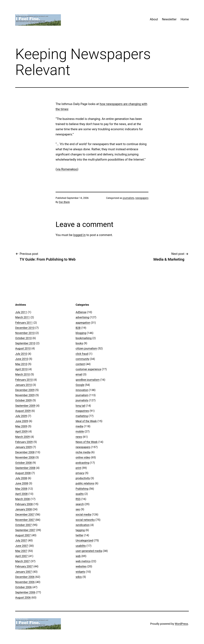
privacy (80, 473)
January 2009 (24, 447)
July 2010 (21, 354)
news (79, 437)
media (79, 426)
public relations (85, 483)
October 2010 (23, 338)
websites (81, 566)
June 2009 (22, 421)
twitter (80, 535)
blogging (81, 333)
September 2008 (25, 468)
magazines (82, 411)
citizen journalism (86, 348)
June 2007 (22, 546)
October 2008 (23, 463)
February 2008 (24, 504)
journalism (82, 395)
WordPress (181, 624)
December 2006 (25, 577)
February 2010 (24, 380)
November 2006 (25, 582)
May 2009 (21, 426)
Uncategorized (84, 540)
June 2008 (22, 483)
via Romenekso (67, 169)
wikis (79, 577)
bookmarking (84, 338)
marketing (82, 416)
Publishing (82, 489)
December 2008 (25, 452)
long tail (81, 406)
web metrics (83, 561)
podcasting (82, 463)
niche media (83, 452)
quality (80, 494)
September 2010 (25, 343)
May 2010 (21, 364)
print (78, 468)
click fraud (82, 354)
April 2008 (21, 494)
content (80, 364)
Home (185, 19)
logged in (79, 235)
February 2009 (24, 442)
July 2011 (21, 312)
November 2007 (25, 520)
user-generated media (89, 551)
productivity (83, 478)
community (83, 359)
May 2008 (21, 489)
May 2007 (21, 551)
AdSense (81, 312)
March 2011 (23, 317)
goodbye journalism (88, 380)
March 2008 (23, 499)
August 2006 (23, 597)
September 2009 (25, 406)
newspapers (142, 198)
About (154, 19)
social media (83, 514)
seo (78, 509)
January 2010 (24, 385)
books (79, 343)
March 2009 (23, 437)
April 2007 (21, 556)
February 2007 (24, 566)
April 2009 (21, 431)
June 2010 (22, 359)
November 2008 (25, 457)
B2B (78, 328)
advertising (82, 317)
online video (83, 457)
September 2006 (25, 592)
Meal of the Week (86, 421)
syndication (83, 525)
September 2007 (25, 530)
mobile (80, 431)
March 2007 (23, 561)
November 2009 (25, 395)
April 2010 (21, 369)
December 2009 (25, 390)
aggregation (83, 323)
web (78, 556)
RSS (78, 499)
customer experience (88, 369)
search (80, 504)
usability (81, 546)
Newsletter (169, 19)
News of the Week (87, 442)
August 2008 (23, 473)
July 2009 (21, 416)
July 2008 (21, 478)
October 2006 (23, 587)
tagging (80, 530)
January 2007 (24, 572)
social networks (85, 520)
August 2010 (23, 348)
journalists (128, 198)
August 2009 (23, 411)
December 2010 (25, 328)
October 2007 (23, 525)
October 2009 (23, 400)
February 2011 (24, 323)
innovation (82, 390)
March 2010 (23, 374)
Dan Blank (64, 202)
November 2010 (25, 333)
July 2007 (21, 540)
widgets (80, 572)
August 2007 (23, 535)
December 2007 (25, 514)
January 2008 (24, 509)
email (79, 374)
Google (80, 385)
